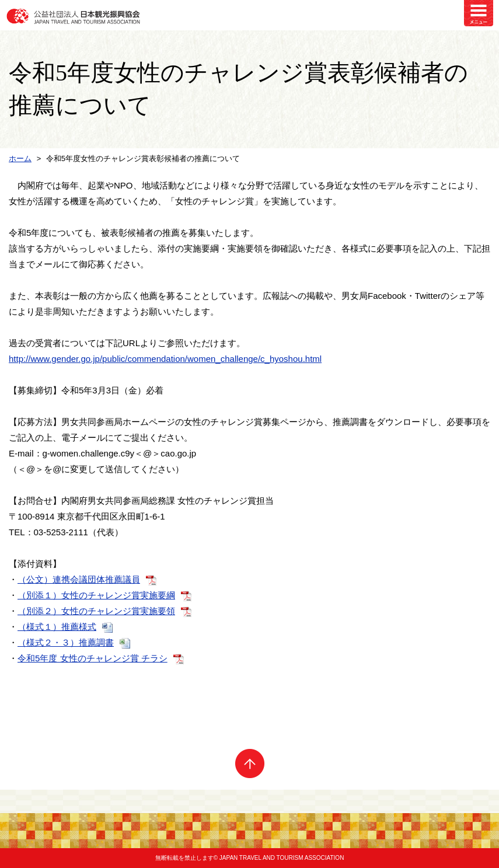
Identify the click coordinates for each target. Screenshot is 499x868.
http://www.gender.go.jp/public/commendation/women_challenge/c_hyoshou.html (165, 359)
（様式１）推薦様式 (57, 627)
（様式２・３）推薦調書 (66, 642)
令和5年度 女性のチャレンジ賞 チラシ (93, 658)
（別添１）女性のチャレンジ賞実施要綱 (96, 595)
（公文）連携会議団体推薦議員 (79, 579)
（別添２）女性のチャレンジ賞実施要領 (96, 611)
